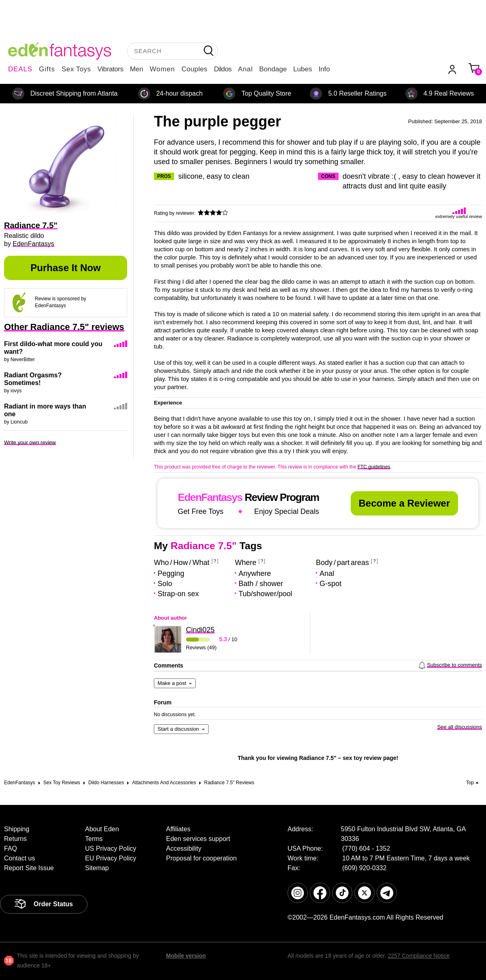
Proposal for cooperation (201, 858)
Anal (245, 69)
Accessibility (184, 848)
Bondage (273, 69)
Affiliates (178, 829)
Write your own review (30, 442)
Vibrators (111, 69)
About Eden (102, 829)
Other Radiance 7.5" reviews (64, 327)
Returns (15, 839)
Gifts (47, 69)
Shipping (17, 829)
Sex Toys (76, 69)
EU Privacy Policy (111, 858)
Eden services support (198, 839)
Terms (94, 839)
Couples (194, 69)
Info (324, 69)
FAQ (11, 848)
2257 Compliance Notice (419, 956)
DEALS (20, 69)
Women (162, 69)
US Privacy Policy (111, 848)
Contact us (19, 858)
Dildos (223, 69)
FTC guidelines (374, 467)
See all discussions (459, 727)
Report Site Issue (29, 868)
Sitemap (97, 868)
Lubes (303, 69)
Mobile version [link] (186, 956)
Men (137, 69)
